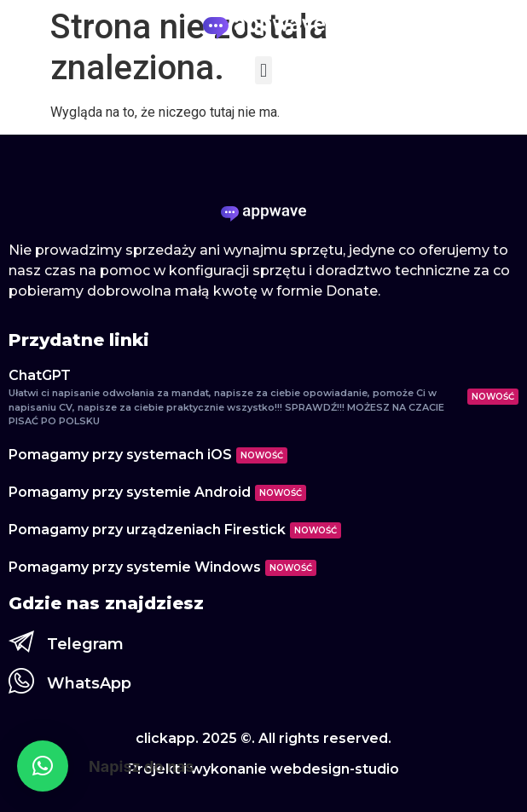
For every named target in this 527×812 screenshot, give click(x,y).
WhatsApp (89, 683)
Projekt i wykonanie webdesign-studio (263, 769)
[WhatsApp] (21, 681)
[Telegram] (21, 642)
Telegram (85, 644)
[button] (263, 70)
